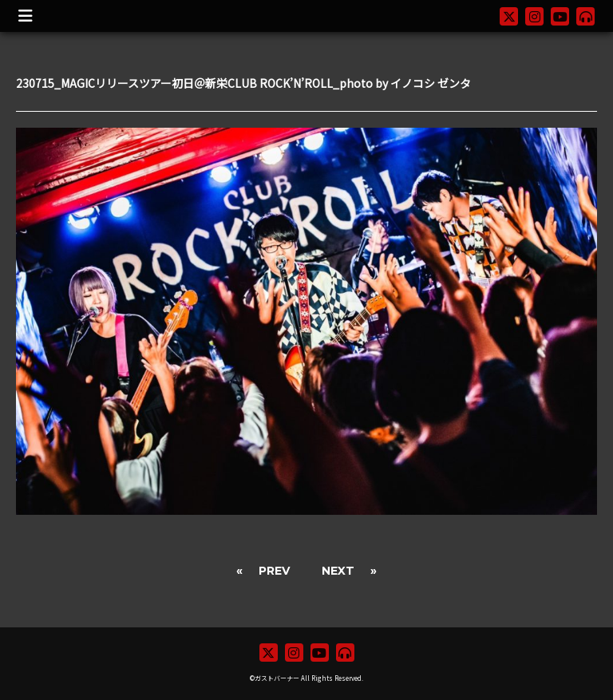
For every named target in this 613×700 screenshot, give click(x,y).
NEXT (338, 571)
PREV (274, 571)
